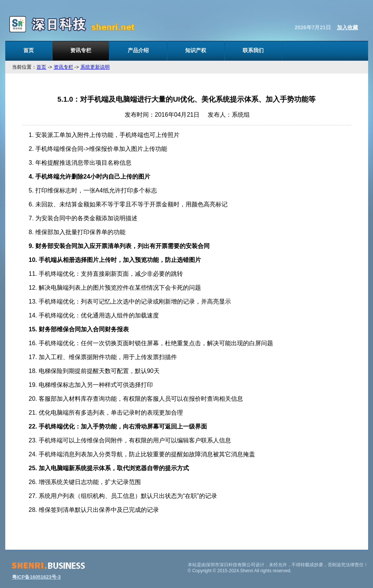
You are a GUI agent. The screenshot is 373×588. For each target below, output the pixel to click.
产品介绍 (138, 50)
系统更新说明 (95, 67)
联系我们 (253, 50)
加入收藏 (347, 27)
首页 (29, 50)
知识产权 (196, 50)
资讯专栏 (81, 50)
